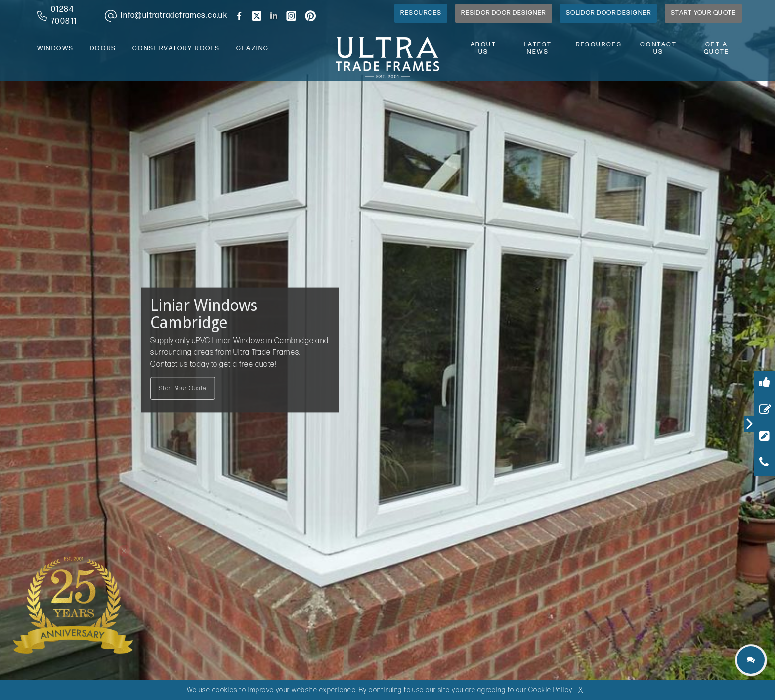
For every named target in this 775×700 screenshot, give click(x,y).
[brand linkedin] (274, 16)
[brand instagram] (291, 16)
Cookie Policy (551, 690)
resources (599, 45)
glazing (253, 49)
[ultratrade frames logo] (387, 56)
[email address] (164, 16)
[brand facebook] (239, 16)
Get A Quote (717, 48)
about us (484, 48)
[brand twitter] (257, 16)
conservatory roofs (176, 49)
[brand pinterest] (310, 16)
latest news (538, 48)
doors (103, 49)
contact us (658, 48)
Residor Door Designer (503, 13)
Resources (421, 13)
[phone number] (63, 16)
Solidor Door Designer (608, 13)
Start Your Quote (703, 13)
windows (56, 49)
